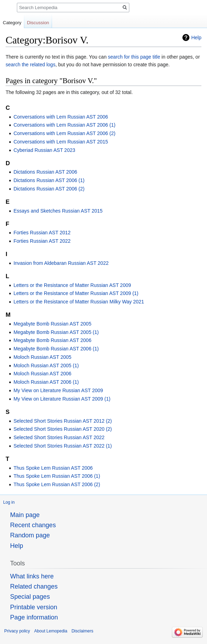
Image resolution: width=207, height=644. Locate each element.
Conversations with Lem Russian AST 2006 (61, 117)
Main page (25, 515)
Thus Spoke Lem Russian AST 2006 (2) (57, 484)
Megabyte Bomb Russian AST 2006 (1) (56, 349)
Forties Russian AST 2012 (42, 233)
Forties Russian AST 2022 (42, 241)
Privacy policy (17, 631)
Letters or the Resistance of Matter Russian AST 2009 (72, 285)
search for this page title (134, 57)
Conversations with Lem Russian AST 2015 (61, 142)
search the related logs (31, 65)
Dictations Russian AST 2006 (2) (49, 189)
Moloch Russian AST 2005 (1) (46, 365)
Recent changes (33, 525)
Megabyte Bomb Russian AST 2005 (52, 324)
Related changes (34, 586)
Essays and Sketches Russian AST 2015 (58, 211)
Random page (30, 535)
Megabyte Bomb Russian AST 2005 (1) (56, 332)
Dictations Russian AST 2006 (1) (49, 180)
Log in (9, 502)
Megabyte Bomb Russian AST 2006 (52, 340)
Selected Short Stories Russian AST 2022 (59, 437)
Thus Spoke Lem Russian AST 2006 (53, 468)
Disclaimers (82, 631)
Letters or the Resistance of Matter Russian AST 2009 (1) (76, 293)
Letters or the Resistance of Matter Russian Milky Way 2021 (79, 302)
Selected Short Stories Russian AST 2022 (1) (63, 446)
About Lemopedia (51, 631)
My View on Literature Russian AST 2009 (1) (62, 399)
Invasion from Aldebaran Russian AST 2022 (61, 263)
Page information (34, 617)
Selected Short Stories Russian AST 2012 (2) (63, 421)
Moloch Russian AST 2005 (42, 357)
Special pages (30, 597)
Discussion (38, 23)
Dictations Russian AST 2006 (45, 172)
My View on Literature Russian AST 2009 (58, 390)
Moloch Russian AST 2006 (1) (46, 382)
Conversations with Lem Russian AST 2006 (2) (64, 133)
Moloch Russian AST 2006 (42, 374)
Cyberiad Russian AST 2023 (44, 150)
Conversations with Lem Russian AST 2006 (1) (64, 125)
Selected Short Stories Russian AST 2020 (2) (63, 429)
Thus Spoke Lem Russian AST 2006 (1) (57, 476)
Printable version (34, 607)
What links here (32, 576)
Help (196, 38)
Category (12, 23)
